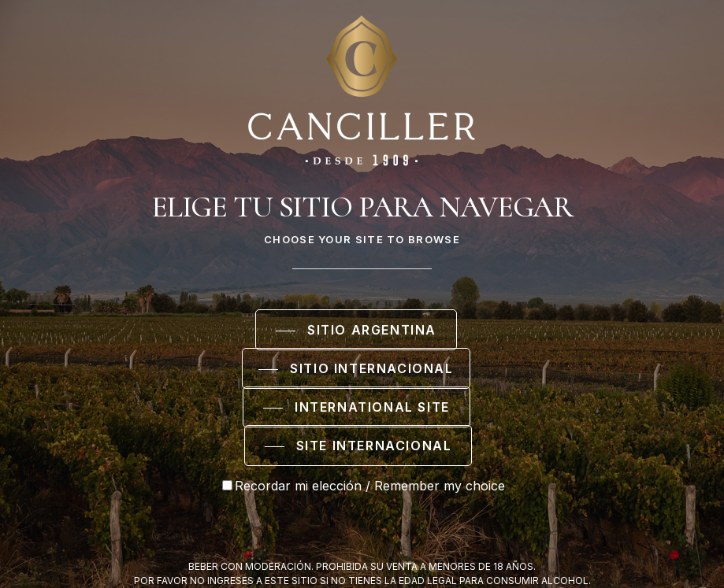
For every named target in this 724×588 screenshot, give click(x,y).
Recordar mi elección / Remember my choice (364, 486)
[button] (356, 331)
